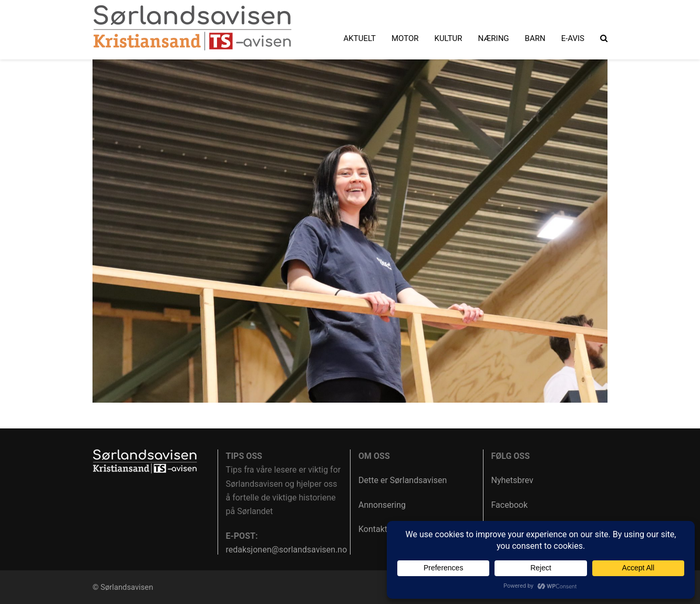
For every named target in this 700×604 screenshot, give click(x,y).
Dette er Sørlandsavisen (403, 480)
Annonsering (382, 505)
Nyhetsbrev (512, 480)
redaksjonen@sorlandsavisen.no (287, 550)
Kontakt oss (381, 529)
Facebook (509, 505)
